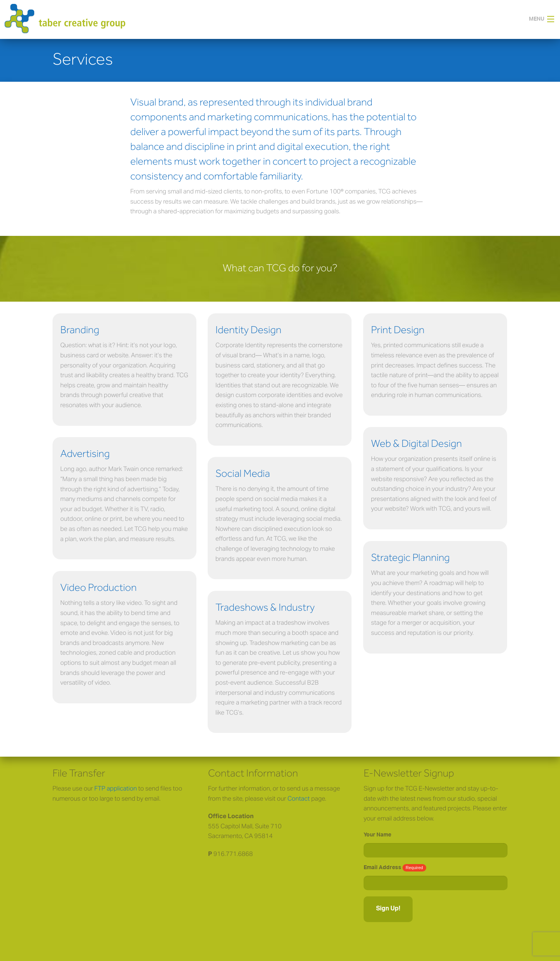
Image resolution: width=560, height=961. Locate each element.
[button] (544, 19)
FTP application (116, 788)
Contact (298, 798)
